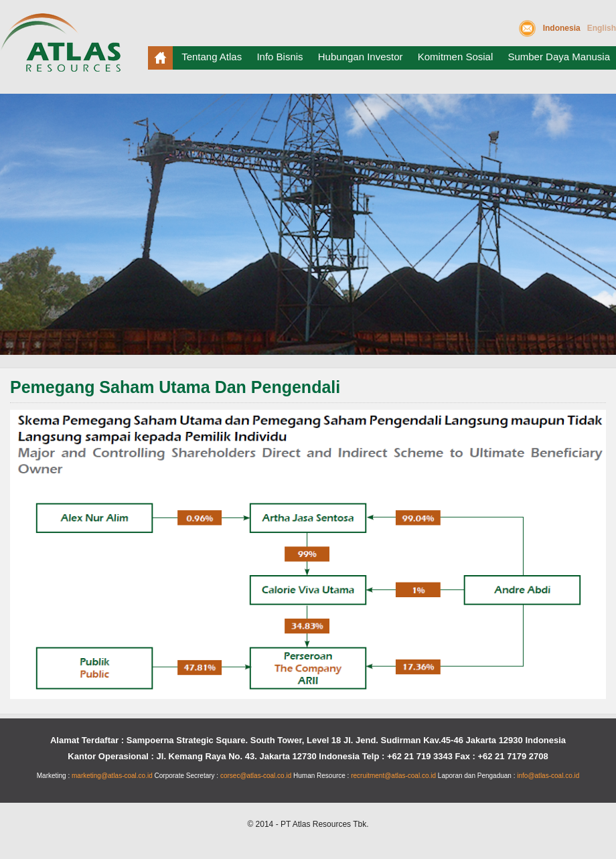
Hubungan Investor (361, 57)
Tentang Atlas (212, 57)
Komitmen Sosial (456, 57)
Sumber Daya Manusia (559, 57)
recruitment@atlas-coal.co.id (393, 776)
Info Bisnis (280, 57)
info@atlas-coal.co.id (548, 776)
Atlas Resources (64, 48)
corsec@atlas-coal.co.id (256, 776)
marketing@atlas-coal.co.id (112, 776)
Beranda (160, 58)
